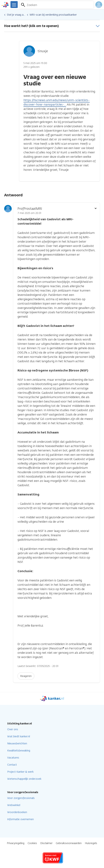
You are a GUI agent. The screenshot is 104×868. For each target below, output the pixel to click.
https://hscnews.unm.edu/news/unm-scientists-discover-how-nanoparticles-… (57, 102)
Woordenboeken (17, 812)
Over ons (13, 729)
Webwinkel (14, 805)
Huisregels (91, 843)
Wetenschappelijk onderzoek (24, 779)
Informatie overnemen (20, 819)
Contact (12, 765)
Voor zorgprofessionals (21, 798)
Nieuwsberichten (17, 744)
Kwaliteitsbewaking (19, 751)
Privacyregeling (16, 843)
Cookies (32, 843)
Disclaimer (46, 843)
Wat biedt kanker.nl (19, 736)
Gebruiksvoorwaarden (69, 843)
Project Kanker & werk (20, 772)
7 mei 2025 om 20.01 (29, 213)
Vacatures (13, 758)
